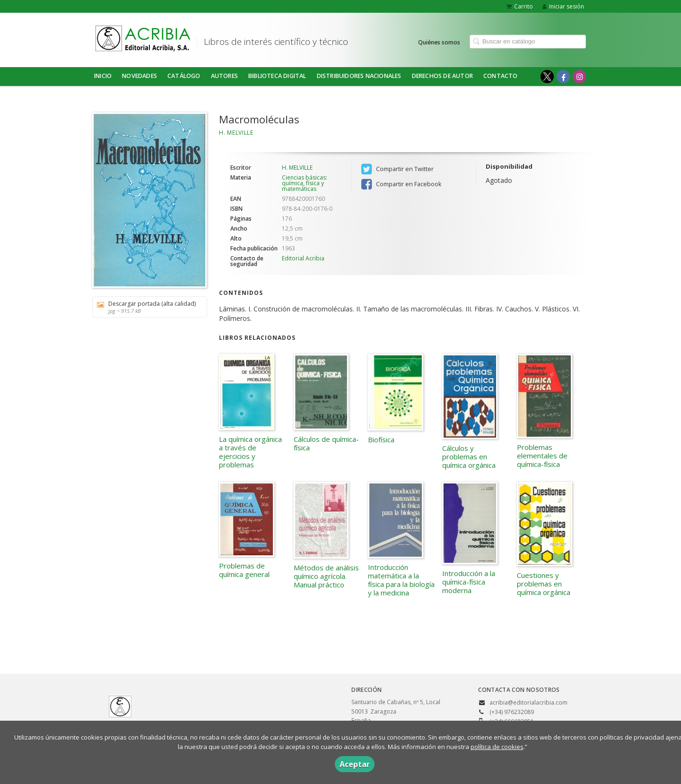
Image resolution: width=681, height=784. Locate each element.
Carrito (520, 6)
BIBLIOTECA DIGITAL (277, 76)
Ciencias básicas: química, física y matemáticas (305, 183)
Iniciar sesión (563, 6)
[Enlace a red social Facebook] (563, 77)
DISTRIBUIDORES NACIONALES (359, 76)
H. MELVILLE (236, 133)
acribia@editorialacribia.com (528, 702)
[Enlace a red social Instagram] (579, 77)
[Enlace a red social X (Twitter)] (547, 77)
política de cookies (497, 747)
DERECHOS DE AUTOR (442, 76)
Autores (224, 76)
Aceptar (355, 764)
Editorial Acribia (303, 258)
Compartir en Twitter (397, 169)
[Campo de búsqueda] (528, 41)
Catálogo (184, 76)
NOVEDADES (140, 76)
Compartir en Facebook (401, 184)
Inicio (103, 76)
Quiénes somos (439, 42)
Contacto (501, 76)
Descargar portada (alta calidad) (146, 307)
